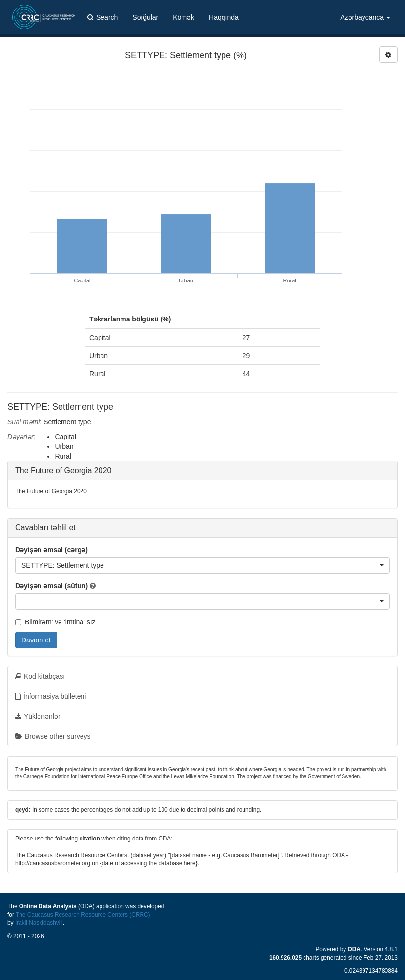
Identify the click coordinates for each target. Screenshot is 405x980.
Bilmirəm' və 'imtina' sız (55, 622)
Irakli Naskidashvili (39, 923)
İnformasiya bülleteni (51, 696)
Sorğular (145, 17)
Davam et (36, 640)
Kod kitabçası (40, 676)
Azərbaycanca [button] (365, 17)
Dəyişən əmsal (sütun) (51, 586)
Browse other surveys (53, 736)
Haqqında (224, 17)
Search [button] (102, 17)
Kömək (183, 17)
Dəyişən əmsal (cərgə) (51, 550)
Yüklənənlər (38, 716)
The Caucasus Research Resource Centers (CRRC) (83, 915)
